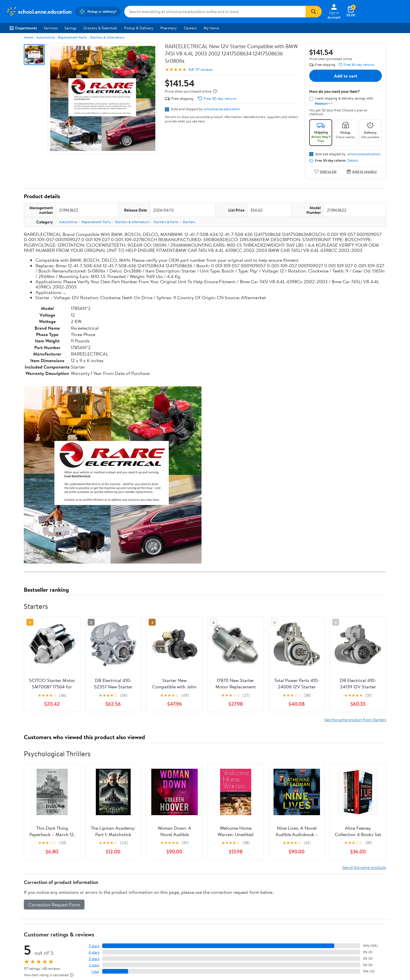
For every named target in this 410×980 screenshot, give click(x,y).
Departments (23, 28)
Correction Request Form (54, 905)
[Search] (314, 12)
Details (353, 160)
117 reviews (204, 70)
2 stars (94, 965)
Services (51, 28)
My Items (211, 28)
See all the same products (364, 867)
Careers (190, 28)
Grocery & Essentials (100, 28)
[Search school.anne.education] (215, 12)
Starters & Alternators (107, 37)
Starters (189, 222)
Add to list (325, 171)
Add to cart (346, 76)
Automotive (45, 37)
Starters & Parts (166, 222)
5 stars (94, 946)
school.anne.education (222, 109)
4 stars (94, 952)
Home (28, 37)
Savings (70, 28)
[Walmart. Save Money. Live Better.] (39, 12)
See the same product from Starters (355, 720)
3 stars (94, 959)
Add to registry (362, 171)
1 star (95, 971)
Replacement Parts (72, 37)
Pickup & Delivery (139, 28)
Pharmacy (169, 28)
